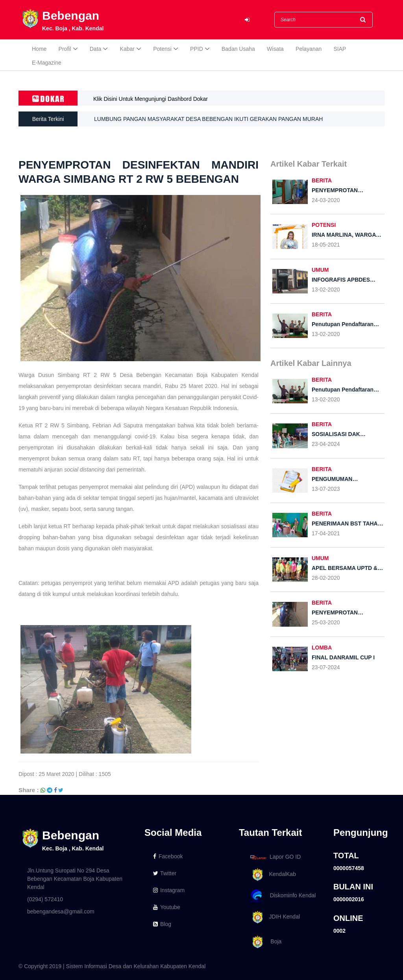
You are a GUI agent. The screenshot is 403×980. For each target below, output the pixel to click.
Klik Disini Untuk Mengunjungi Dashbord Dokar (151, 99)
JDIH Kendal (274, 917)
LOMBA (322, 648)
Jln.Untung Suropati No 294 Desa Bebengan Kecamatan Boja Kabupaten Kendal (75, 879)
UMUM (320, 270)
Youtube (167, 907)
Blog (162, 924)
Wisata (275, 49)
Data (96, 49)
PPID (197, 49)
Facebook (168, 856)
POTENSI (324, 225)
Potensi (162, 49)
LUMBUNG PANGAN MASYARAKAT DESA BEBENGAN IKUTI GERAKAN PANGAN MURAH (208, 119)
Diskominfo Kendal (283, 896)
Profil (65, 49)
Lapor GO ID (275, 857)
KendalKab (272, 875)
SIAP (340, 49)
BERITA (322, 180)
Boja (264, 942)
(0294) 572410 (45, 899)
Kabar (127, 49)
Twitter (165, 873)
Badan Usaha (238, 49)
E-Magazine (47, 63)
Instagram (169, 890)
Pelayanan (309, 49)
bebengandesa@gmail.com (61, 911)
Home (39, 49)
